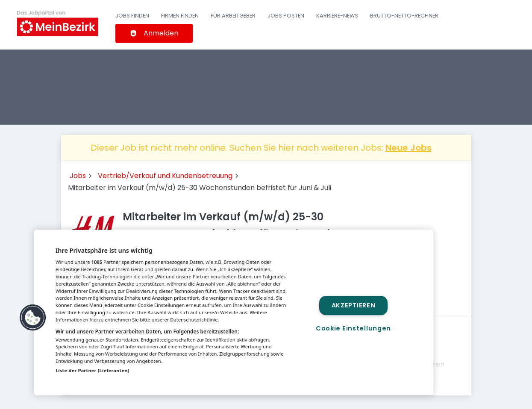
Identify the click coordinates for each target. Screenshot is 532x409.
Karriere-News (337, 16)
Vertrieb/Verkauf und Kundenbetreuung (165, 176)
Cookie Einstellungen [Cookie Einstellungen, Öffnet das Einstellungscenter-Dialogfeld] (353, 328)
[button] (33, 318)
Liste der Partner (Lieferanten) (93, 370)
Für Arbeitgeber (233, 16)
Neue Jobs (409, 148)
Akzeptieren (354, 305)
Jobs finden (132, 16)
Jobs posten (286, 16)
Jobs (78, 176)
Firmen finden (180, 16)
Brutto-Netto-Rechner (404, 16)
